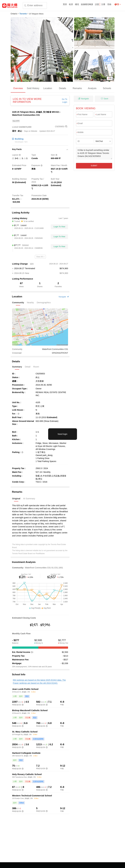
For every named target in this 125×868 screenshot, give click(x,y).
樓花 (77, 4)
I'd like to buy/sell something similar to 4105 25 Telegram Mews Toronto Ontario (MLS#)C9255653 (94, 153)
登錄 (109, 4)
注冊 (103, 4)
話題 (97, 4)
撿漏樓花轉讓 (87, 4)
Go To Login (65, 101)
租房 (71, 4)
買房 (65, 4)
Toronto (23, 14)
